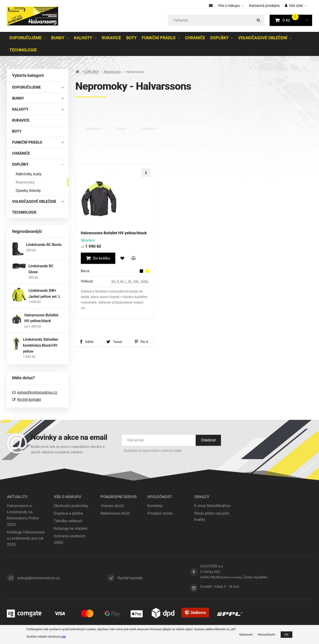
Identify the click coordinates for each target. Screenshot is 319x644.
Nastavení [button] (246, 634)
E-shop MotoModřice (212, 506)
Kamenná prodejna (264, 6)
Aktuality (17, 497)
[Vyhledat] (216, 20)
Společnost (160, 497)
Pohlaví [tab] (150, 118)
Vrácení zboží (112, 506)
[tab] (293, 160)
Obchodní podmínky (71, 506)
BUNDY (58, 38)
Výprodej (93, 137)
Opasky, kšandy (28, 191)
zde (64, 637)
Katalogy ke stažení (71, 528)
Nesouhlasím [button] (267, 634)
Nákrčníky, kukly (29, 174)
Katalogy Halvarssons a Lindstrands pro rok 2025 (26, 538)
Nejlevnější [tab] (122, 156)
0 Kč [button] (288, 20)
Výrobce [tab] (95, 118)
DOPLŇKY (220, 38)
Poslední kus (122, 137)
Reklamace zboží (115, 513)
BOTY (131, 38)
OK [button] (287, 634)
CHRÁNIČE (195, 38)
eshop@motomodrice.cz (37, 392)
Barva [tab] (123, 118)
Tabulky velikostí (68, 521)
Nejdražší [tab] (150, 156)
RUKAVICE (111, 38)
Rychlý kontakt (29, 400)
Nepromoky (25, 182)
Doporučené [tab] (91, 156)
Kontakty (155, 506)
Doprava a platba (68, 513)
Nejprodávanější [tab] (183, 156)
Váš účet (296, 6)
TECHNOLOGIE (23, 50)
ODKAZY (202, 497)
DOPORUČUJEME (25, 38)
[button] (307, 20)
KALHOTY (83, 38)
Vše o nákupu (231, 6)
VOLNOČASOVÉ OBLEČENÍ (263, 38)
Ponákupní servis (119, 497)
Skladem (151, 137)
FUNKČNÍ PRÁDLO (159, 38)
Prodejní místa (160, 513)
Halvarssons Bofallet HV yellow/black (114, 233)
